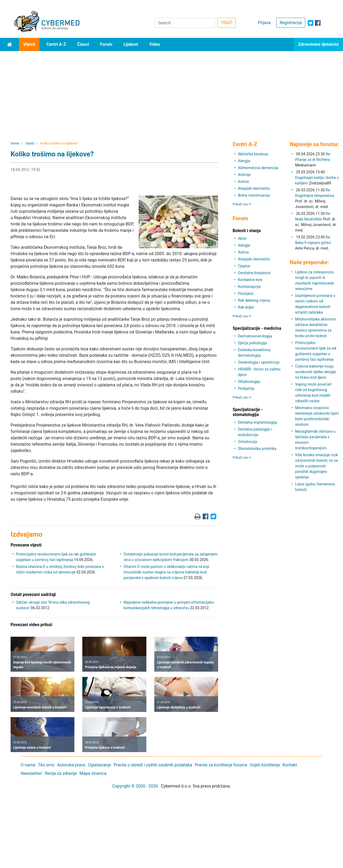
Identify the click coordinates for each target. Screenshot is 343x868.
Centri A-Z (56, 44)
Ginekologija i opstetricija (259, 362)
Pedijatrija (246, 388)
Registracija (291, 23)
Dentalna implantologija (257, 422)
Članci (83, 44)
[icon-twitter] (311, 23)
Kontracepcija (249, 287)
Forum (106, 44)
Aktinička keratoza (253, 154)
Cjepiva (244, 266)
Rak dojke (246, 307)
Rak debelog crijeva (254, 300)
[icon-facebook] (318, 23)
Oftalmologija (249, 382)
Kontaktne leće (250, 280)
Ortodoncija (247, 442)
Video (155, 44)
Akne (242, 238)
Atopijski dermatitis (254, 188)
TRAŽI (227, 23)
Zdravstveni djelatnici (318, 44)
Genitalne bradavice (254, 273)
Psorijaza (246, 293)
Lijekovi (131, 44)
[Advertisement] (171, 91)
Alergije (244, 161)
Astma (243, 182)
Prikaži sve (242, 204)
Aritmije (244, 175)
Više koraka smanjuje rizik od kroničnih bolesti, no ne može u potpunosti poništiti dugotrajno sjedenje (317, 466)
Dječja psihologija (252, 343)
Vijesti (29, 44)
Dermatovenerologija (255, 336)
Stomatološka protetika (257, 449)
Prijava (264, 23)
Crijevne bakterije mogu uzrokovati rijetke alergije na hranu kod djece (315, 372)
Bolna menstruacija (254, 195)
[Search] (185, 23)
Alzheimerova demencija (258, 168)
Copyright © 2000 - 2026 (135, 786)
